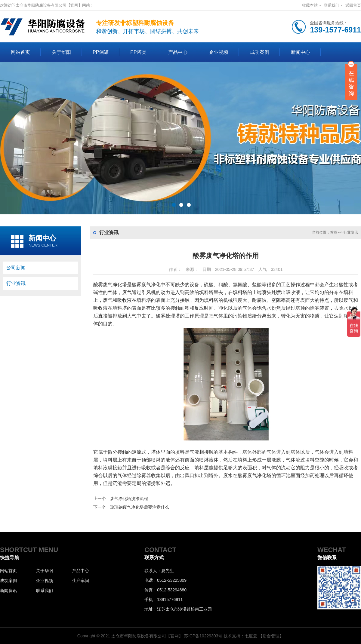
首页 (334, 232)
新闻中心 (301, 52)
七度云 (251, 636)
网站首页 (20, 52)
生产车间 (81, 581)
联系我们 (332, 5)
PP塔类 (138, 52)
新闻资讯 (8, 590)
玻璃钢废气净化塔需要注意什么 (140, 507)
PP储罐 (101, 52)
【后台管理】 (271, 636)
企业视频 (219, 52)
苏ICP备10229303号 (203, 636)
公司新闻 (16, 268)
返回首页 (353, 5)
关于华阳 (61, 52)
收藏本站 (310, 5)
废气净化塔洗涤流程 (129, 498)
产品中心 (178, 52)
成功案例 (260, 52)
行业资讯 (16, 283)
